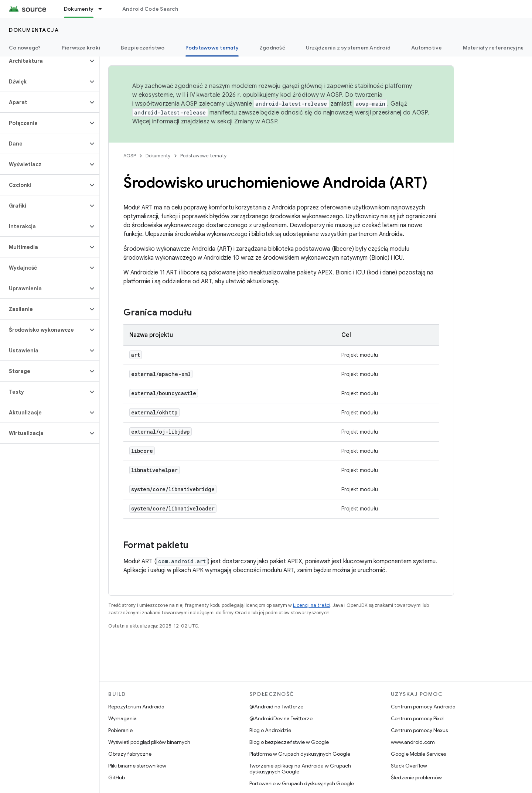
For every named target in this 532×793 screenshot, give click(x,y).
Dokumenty (158, 156)
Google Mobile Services (418, 754)
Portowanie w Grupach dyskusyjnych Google (302, 783)
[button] (44, 61)
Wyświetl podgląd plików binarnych (149, 742)
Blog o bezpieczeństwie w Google (289, 742)
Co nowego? (25, 48)
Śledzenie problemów (416, 777)
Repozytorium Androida (136, 707)
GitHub (117, 777)
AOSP (130, 156)
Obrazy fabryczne (130, 754)
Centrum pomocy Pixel (417, 718)
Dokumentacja (34, 30)
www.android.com (413, 742)
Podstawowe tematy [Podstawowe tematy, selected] (212, 48)
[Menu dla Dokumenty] (103, 9)
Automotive (427, 48)
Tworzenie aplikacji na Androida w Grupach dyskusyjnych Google (300, 769)
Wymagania (122, 718)
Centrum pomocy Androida (423, 707)
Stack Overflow (409, 766)
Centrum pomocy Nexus (419, 730)
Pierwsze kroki (81, 48)
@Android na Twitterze (276, 707)
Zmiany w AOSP (256, 122)
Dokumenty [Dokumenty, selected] (79, 9)
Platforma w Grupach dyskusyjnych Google (300, 754)
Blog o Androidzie (270, 730)
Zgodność (272, 48)
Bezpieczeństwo (143, 48)
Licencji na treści (312, 605)
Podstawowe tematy (204, 156)
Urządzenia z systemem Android (348, 48)
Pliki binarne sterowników (137, 766)
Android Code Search (150, 9)
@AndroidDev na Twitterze (281, 718)
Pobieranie (120, 730)
